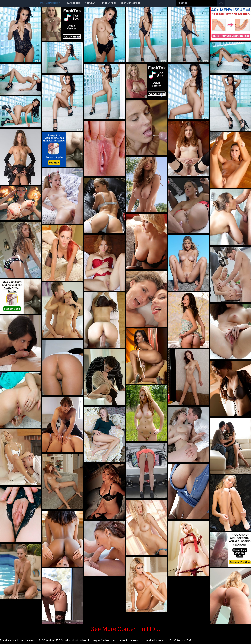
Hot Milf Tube (108, 3)
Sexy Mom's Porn (131, 3)
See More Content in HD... (125, 629)
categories (74, 3)
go (221, 3)
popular (90, 3)
